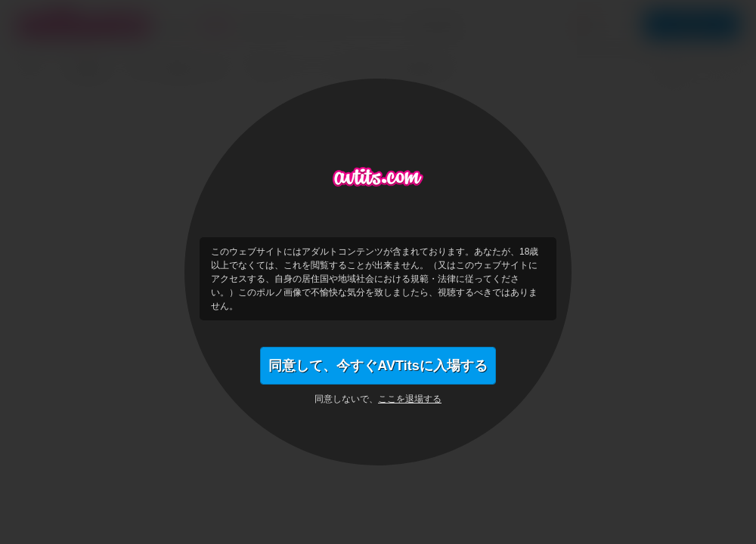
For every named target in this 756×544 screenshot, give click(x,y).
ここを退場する (410, 399)
